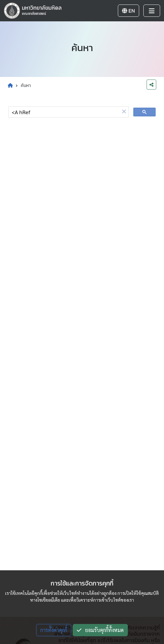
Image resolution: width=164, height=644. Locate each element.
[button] (124, 112)
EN (128, 11)
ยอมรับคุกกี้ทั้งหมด (100, 630)
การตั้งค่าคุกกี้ (54, 630)
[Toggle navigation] (152, 11)
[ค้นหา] (64, 112)
